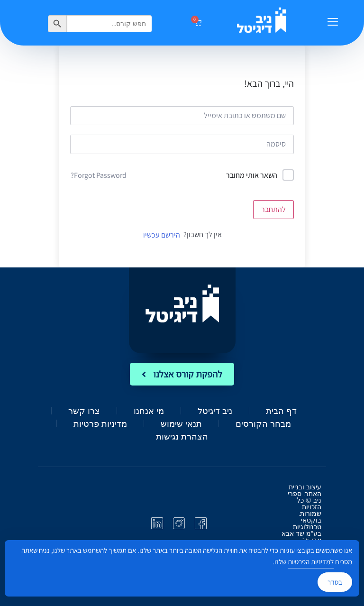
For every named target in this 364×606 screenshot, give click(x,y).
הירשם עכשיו (162, 235)
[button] (332, 23)
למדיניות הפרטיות (311, 562)
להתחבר (273, 209)
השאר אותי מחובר (252, 175)
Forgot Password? (99, 175)
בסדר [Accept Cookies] (335, 582)
